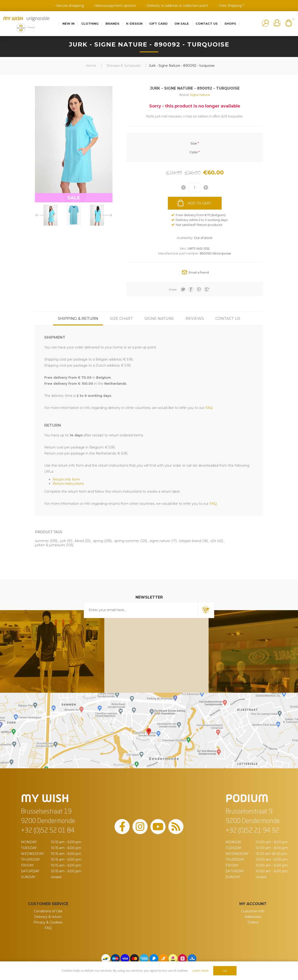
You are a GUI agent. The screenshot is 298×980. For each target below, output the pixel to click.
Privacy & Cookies (48, 922)
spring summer (127, 541)
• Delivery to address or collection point (176, 6)
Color (194, 152)
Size (194, 143)
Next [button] (107, 215)
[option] (51, 215)
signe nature (160, 541)
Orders (253, 922)
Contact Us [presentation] (228, 319)
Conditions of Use (48, 911)
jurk (63, 541)
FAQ (48, 928)
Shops (230, 23)
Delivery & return (48, 917)
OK (225, 971)
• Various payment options (114, 6)
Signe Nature (200, 95)
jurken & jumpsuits (50, 545)
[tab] (78, 319)
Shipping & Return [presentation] (78, 319)
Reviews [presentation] (195, 319)
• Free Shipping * (230, 6)
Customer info (253, 911)
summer (42, 541)
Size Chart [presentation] (121, 319)
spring (98, 541)
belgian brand (190, 541)
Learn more (200, 971)
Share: (173, 289)
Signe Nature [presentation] (159, 319)
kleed (79, 541)
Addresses (253, 917)
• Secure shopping (69, 6)
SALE (74, 198)
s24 (213, 541)
